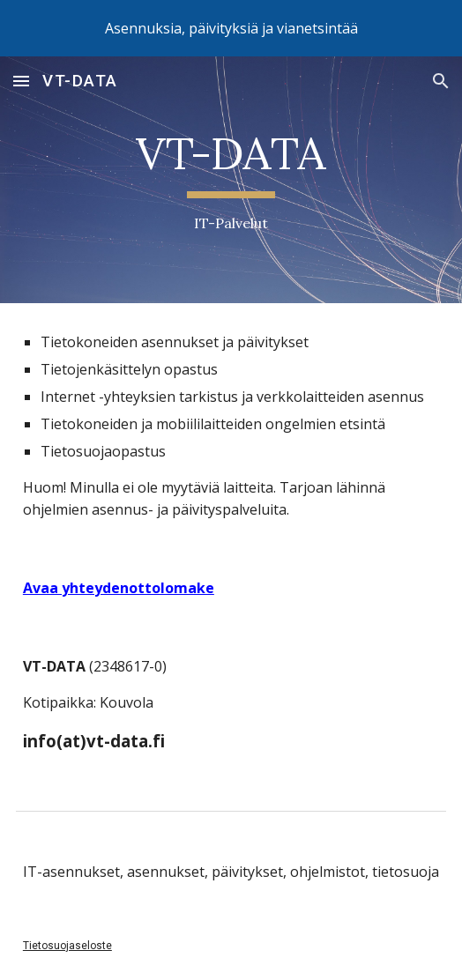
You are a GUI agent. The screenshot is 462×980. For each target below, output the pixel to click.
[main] (231, 180)
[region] (231, 28)
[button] (21, 81)
